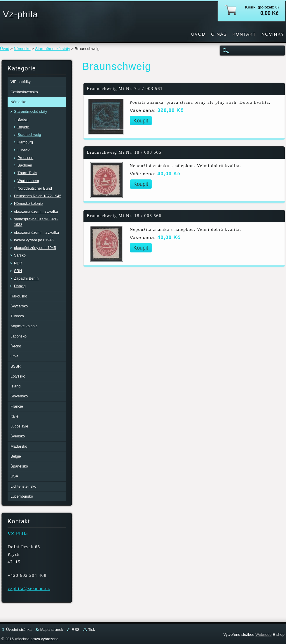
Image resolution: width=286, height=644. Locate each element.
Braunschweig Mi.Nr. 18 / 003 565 (124, 152)
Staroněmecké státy (53, 49)
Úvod (5, 49)
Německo (22, 49)
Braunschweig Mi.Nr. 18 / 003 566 (124, 216)
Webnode (263, 635)
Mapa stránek (52, 630)
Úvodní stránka (19, 630)
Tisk (91, 630)
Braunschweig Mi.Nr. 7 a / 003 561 (125, 89)
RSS (76, 630)
